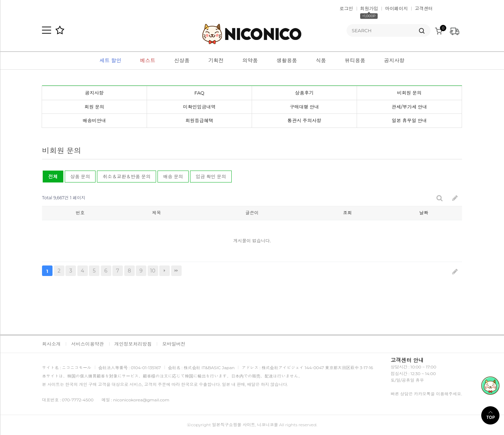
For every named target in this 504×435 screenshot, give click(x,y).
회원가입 (369, 8)
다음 (164, 271)
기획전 (216, 61)
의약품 (250, 61)
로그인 (346, 8)
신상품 (182, 61)
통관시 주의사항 (304, 120)
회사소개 (51, 344)
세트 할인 (110, 61)
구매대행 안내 (304, 107)
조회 (347, 213)
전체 (53, 177)
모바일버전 (174, 344)
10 (152, 270)
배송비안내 (94, 120)
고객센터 (424, 8)
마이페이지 (396, 8)
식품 (321, 61)
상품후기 (304, 93)
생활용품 (287, 61)
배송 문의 (173, 177)
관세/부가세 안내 (409, 107)
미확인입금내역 (199, 107)
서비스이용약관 (87, 344)
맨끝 (176, 271)
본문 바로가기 (0, 0)
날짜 (424, 213)
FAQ (199, 93)
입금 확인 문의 (211, 177)
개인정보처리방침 (133, 344)
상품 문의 (80, 177)
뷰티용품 (355, 61)
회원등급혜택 (199, 120)
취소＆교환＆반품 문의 (127, 177)
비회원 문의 (409, 93)
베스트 (148, 61)
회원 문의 (94, 107)
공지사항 (394, 61)
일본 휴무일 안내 (409, 120)
